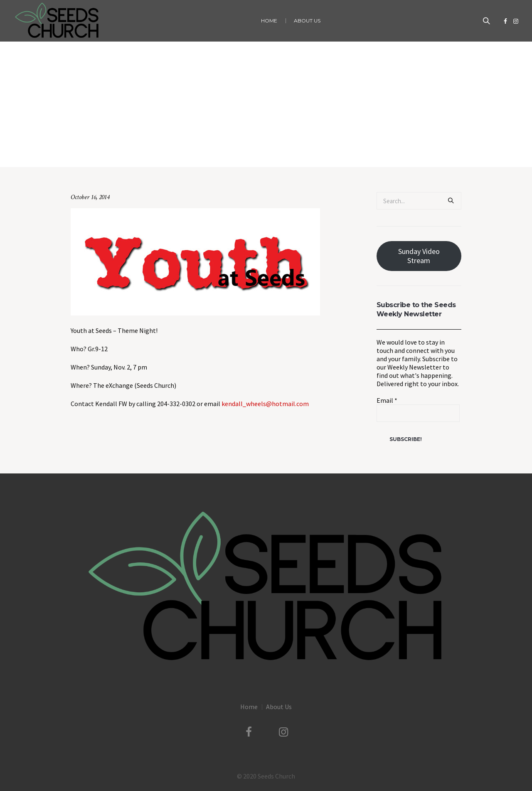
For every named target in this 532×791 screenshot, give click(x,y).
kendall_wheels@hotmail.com (265, 404)
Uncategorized (228, 150)
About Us (279, 707)
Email (387, 400)
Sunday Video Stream (419, 256)
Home (197, 150)
